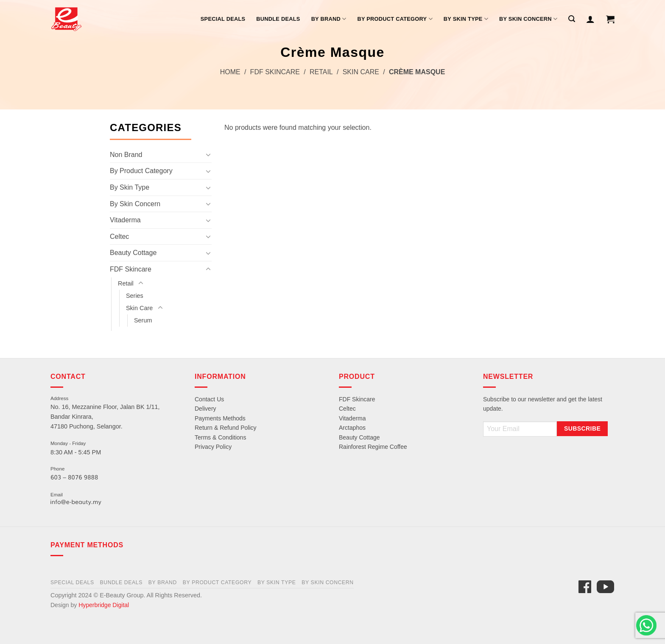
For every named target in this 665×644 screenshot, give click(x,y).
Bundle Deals (278, 19)
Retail (321, 72)
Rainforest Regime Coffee (373, 447)
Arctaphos (352, 428)
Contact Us (209, 399)
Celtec (119, 237)
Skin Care (361, 72)
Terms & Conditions (220, 437)
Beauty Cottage (133, 253)
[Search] (572, 19)
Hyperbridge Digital (104, 605)
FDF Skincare (275, 72)
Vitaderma (125, 220)
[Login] (590, 19)
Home (230, 72)
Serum (143, 320)
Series (135, 296)
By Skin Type (466, 19)
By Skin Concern (528, 19)
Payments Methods (220, 418)
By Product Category (395, 19)
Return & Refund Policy (226, 428)
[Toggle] (208, 154)
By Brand (329, 19)
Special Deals (223, 19)
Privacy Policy (213, 447)
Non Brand (126, 155)
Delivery (205, 409)
